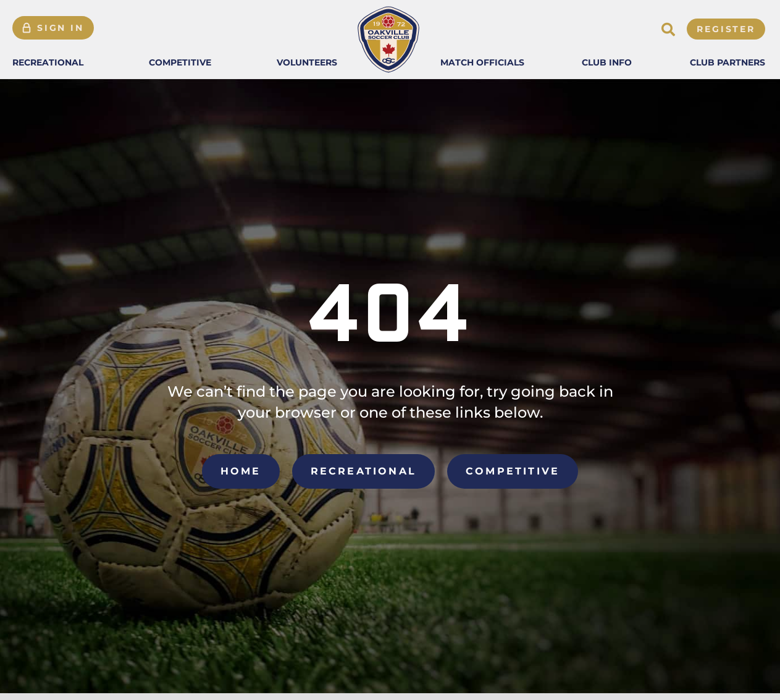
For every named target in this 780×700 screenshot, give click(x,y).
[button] (48, 62)
